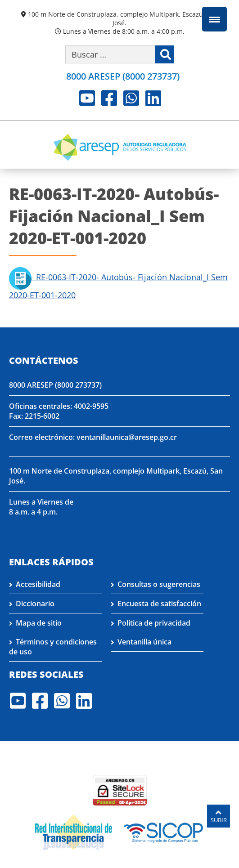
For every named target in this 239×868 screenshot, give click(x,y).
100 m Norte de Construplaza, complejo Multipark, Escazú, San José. (123, 18)
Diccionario (35, 604)
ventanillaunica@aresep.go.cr (127, 437)
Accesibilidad (38, 584)
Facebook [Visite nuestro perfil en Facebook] (109, 98)
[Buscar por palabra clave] (110, 54)
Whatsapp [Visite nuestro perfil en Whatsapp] (131, 98)
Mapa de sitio (39, 623)
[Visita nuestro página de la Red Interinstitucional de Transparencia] (74, 832)
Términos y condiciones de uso (53, 647)
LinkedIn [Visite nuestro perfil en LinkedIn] (153, 98)
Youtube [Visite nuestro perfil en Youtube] (87, 98)
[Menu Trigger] (214, 19)
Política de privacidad (154, 623)
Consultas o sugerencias (159, 584)
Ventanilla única (144, 642)
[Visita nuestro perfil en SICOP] (164, 832)
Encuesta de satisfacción (159, 604)
